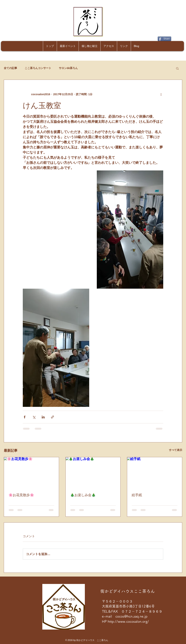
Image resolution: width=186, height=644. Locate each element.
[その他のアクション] (161, 94)
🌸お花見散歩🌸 (21, 495)
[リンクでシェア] (52, 417)
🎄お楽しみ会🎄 (83, 495)
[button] (177, 68)
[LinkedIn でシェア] (43, 417)
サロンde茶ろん (68, 68)
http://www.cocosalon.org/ (129, 621)
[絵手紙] (155, 473)
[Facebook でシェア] (25, 417)
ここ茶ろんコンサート (38, 68)
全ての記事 (10, 68)
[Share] (164, 39)
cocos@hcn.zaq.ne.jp (131, 616)
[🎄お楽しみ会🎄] (93, 473)
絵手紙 (137, 495)
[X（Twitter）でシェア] (34, 417)
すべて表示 (176, 450)
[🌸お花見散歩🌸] (31, 473)
